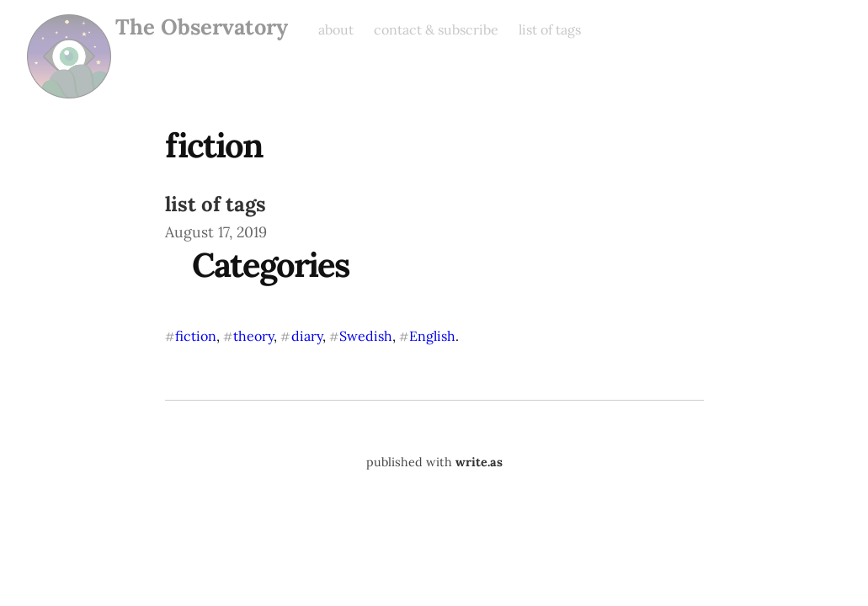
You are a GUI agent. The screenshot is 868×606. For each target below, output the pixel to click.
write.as (479, 462)
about (336, 29)
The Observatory (202, 27)
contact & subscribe (436, 29)
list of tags (550, 29)
